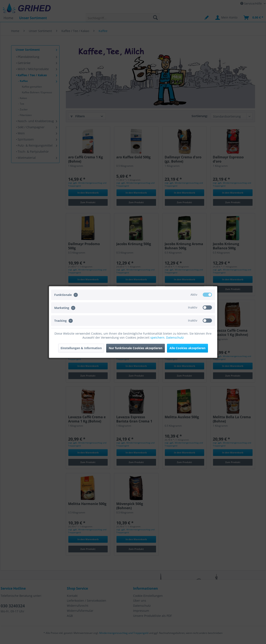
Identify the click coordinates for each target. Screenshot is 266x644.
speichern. (158, 337)
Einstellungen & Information (81, 348)
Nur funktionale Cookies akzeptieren (136, 348)
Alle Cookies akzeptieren (187, 348)
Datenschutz (175, 337)
